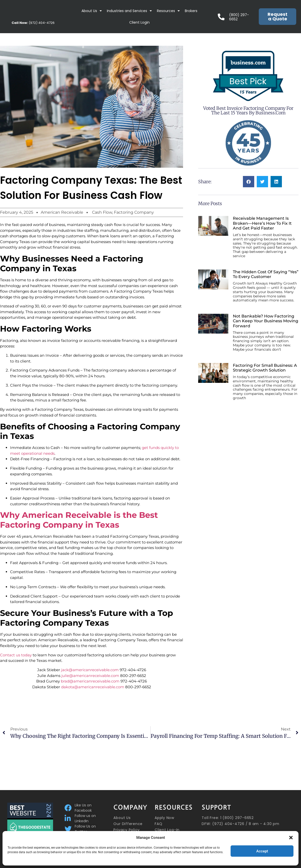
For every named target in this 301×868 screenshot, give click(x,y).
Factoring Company (134, 212)
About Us (92, 11)
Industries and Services (129, 11)
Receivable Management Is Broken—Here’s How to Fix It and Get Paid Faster (262, 223)
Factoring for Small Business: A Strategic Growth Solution (265, 368)
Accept (262, 851)
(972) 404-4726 (33, 23)
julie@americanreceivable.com (90, 676)
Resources (168, 11)
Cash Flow (102, 212)
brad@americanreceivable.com (90, 681)
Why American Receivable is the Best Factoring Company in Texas (79, 520)
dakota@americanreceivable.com (93, 687)
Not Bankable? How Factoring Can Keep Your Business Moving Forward (266, 321)
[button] (291, 838)
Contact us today (16, 655)
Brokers (191, 11)
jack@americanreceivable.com (90, 670)
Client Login (139, 22)
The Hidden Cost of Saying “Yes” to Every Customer (266, 274)
